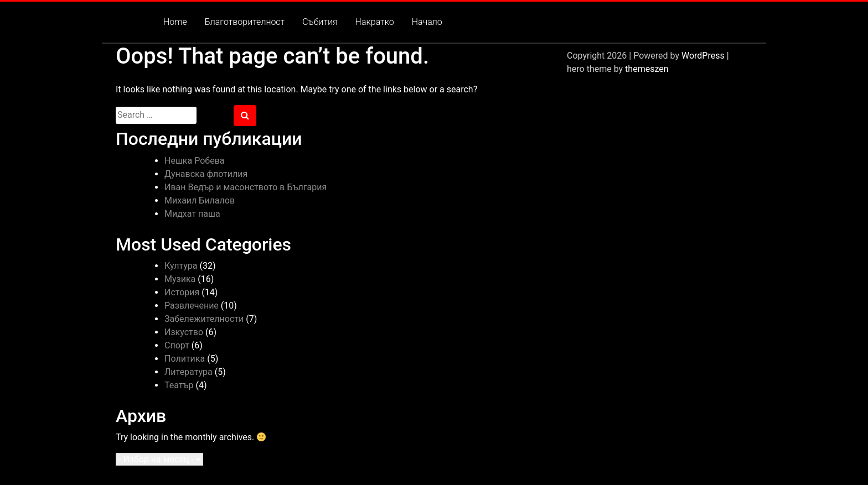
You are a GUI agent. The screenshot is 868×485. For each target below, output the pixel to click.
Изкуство (184, 332)
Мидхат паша (192, 214)
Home (175, 22)
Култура (181, 266)
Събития (320, 22)
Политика (185, 359)
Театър (179, 385)
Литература (188, 372)
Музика (180, 279)
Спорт (177, 345)
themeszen (647, 69)
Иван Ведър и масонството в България (246, 187)
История (182, 292)
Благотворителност (245, 22)
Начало (427, 22)
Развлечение (192, 306)
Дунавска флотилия (206, 174)
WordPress (703, 56)
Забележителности (204, 319)
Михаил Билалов (200, 200)
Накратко (375, 22)
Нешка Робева (194, 161)
